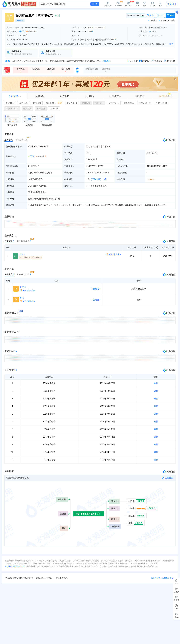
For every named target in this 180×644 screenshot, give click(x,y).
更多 (90, 27)
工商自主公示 (12, 109)
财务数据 (41, 109)
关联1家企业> (29, 301)
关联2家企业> (115, 254)
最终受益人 (129, 103)
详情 (156, 383)
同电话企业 (100, 27)
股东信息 (54, 103)
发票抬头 (157, 61)
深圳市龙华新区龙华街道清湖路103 (44, 199)
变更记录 (145, 103)
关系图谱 (54, 109)
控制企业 (99, 103)
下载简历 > (96, 289)
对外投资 (86, 103)
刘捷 (22, 298)
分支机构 (28, 109)
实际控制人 (114, 103)
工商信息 (23, 103)
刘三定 (22, 31)
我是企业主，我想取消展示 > (163, 578)
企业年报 (161, 103)
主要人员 (72, 103)
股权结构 (37, 103)
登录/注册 (172, 4)
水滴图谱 (10, 103)
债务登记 (145, 61)
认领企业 (132, 61)
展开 (171, 44)
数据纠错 (170, 61)
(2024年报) (96, 179)
